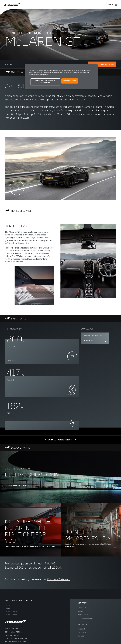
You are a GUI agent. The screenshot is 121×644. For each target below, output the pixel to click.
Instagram (82, 632)
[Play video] (17, 188)
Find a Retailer (83, 614)
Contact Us (82, 607)
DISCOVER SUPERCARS (18, 485)
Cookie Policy (12, 629)
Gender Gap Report (14, 632)
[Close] (94, 67)
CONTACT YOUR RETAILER (102, 64)
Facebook (81, 629)
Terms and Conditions (16, 638)
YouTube (81, 636)
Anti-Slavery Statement (16, 641)
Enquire (80, 611)
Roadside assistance (85, 618)
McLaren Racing (11, 615)
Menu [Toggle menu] (9, 64)
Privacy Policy (12, 635)
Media (7, 609)
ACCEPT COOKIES (69, 81)
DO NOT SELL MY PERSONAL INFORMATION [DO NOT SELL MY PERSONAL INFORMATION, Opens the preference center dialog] (45, 82)
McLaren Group (11, 612)
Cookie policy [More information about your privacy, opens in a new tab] (45, 74)
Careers (8, 606)
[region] (61, 77)
